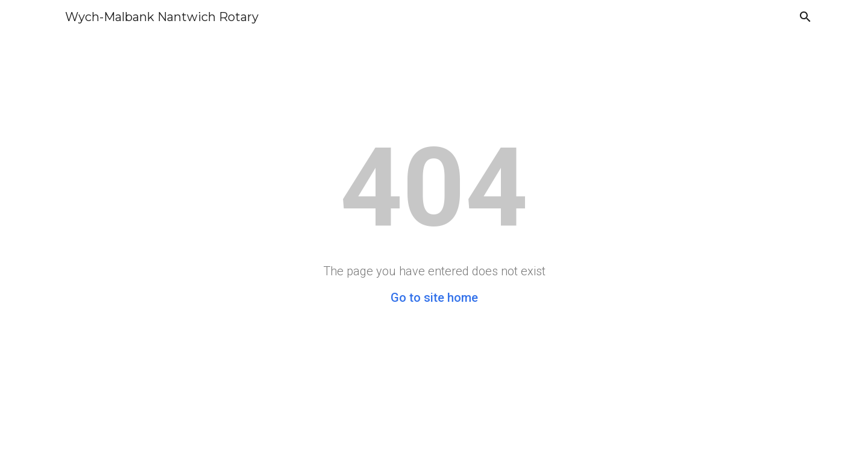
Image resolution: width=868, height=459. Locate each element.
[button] (805, 17)
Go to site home (434, 298)
